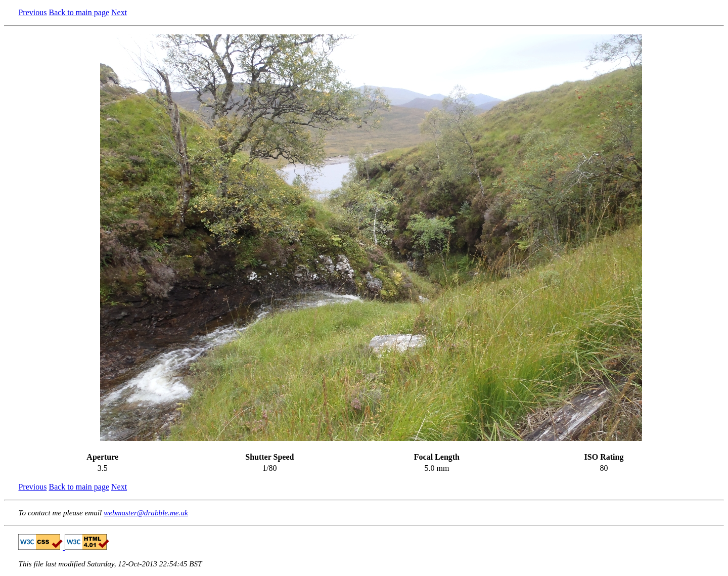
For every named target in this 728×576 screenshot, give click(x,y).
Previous (32, 12)
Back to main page (79, 12)
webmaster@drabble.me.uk (146, 513)
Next (119, 12)
